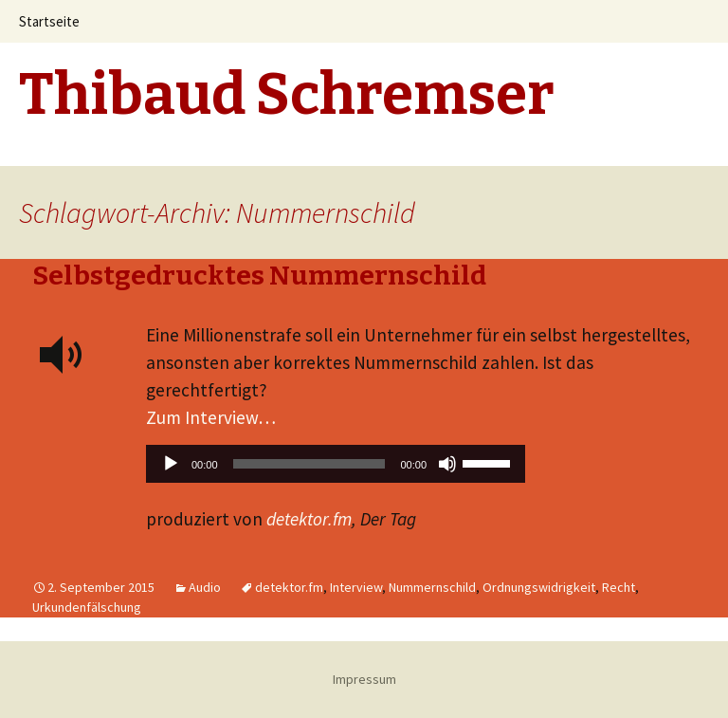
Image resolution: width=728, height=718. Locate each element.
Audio (205, 587)
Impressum (364, 679)
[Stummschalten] (447, 464)
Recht (619, 587)
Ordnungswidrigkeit (539, 587)
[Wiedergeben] (171, 464)
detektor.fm (309, 519)
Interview (356, 587)
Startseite (49, 21)
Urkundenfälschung (87, 607)
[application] (336, 469)
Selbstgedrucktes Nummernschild (259, 276)
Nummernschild (432, 587)
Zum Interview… (211, 417)
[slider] (309, 464)
